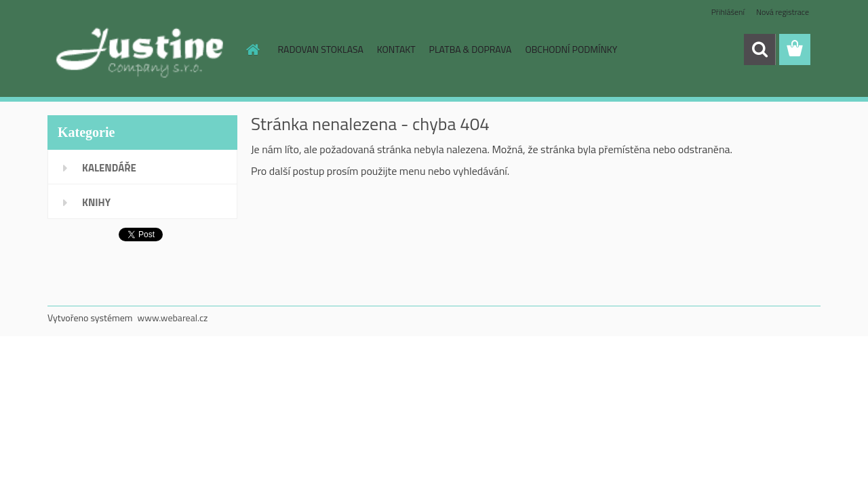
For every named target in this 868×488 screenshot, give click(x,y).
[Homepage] (252, 49)
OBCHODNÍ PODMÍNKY (571, 49)
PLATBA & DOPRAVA (471, 49)
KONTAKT (396, 49)
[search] (759, 49)
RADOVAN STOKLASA (321, 49)
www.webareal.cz (173, 318)
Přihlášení (728, 12)
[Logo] (141, 50)
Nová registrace (783, 12)
